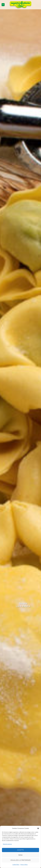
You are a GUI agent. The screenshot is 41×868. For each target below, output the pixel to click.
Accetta (20, 850)
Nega (20, 855)
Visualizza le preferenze (21, 860)
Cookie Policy (16, 865)
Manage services (7, 844)
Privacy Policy (24, 865)
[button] (38, 828)
